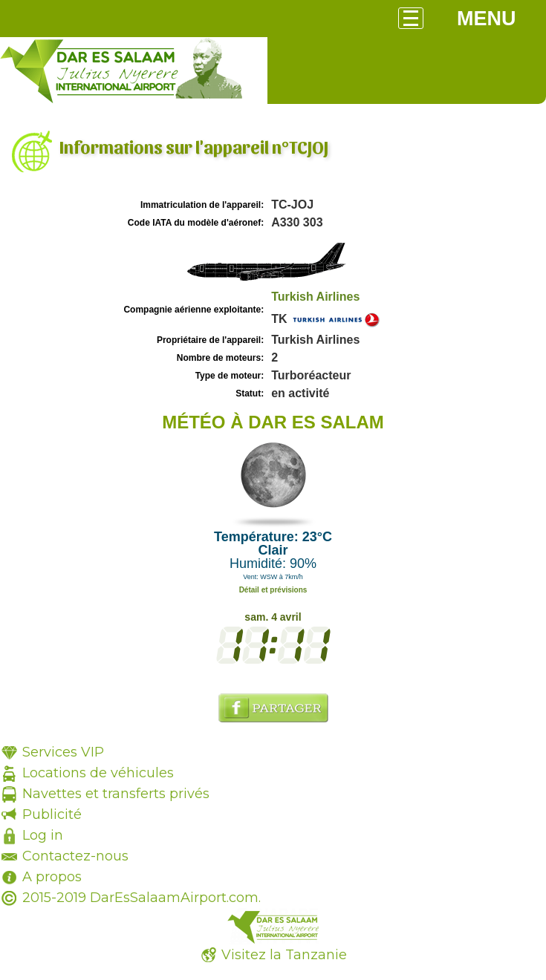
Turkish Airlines (315, 297)
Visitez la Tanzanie (284, 955)
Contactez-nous (75, 856)
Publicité (52, 814)
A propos (52, 877)
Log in (43, 835)
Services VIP (63, 752)
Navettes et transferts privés (116, 794)
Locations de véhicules (98, 773)
